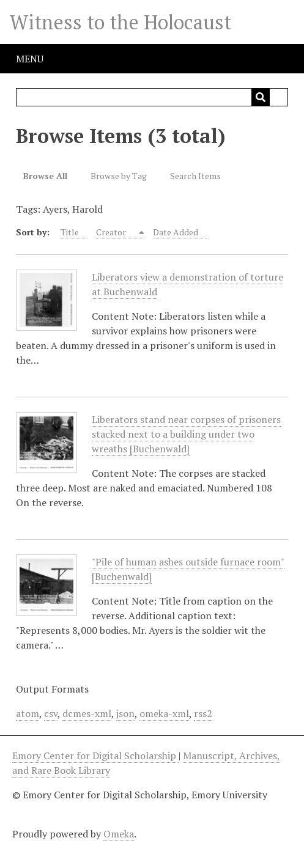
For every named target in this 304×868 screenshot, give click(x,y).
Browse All (45, 176)
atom (28, 713)
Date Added (176, 232)
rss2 (203, 713)
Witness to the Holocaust (120, 22)
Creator (112, 232)
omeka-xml (164, 713)
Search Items (195, 176)
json (125, 713)
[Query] (152, 97)
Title (70, 232)
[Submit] (261, 97)
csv (51, 713)
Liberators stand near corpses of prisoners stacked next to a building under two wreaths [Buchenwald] (186, 434)
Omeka (119, 834)
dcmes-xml (87, 713)
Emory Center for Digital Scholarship (95, 756)
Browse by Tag (119, 176)
